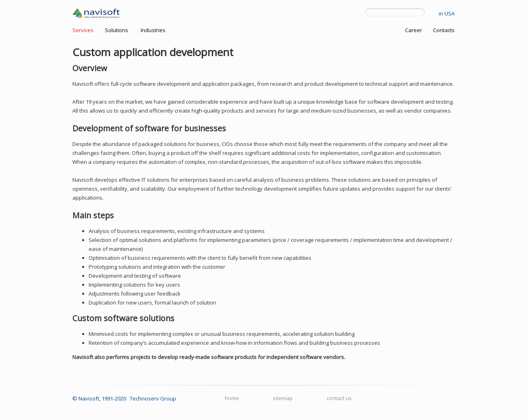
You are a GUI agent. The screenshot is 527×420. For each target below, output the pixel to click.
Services (83, 30)
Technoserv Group (153, 398)
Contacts (444, 30)
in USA (447, 13)
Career (414, 30)
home (232, 398)
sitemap (283, 398)
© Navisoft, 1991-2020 (99, 398)
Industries (153, 30)
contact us (339, 398)
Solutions (117, 30)
